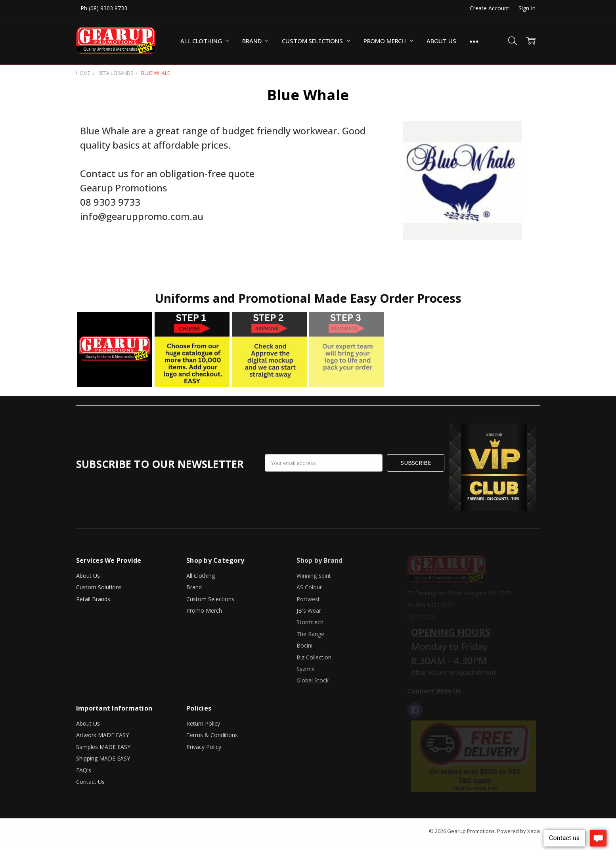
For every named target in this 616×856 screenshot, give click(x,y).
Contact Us (90, 782)
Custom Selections (316, 41)
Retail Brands (93, 599)
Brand (255, 41)
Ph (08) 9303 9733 (104, 8)
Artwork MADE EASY (102, 735)
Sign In (527, 8)
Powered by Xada (518, 831)
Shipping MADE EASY (103, 758)
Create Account (490, 8)
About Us (441, 41)
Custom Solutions (99, 587)
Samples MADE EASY (103, 747)
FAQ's (84, 770)
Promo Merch (388, 41)
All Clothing (205, 41)
